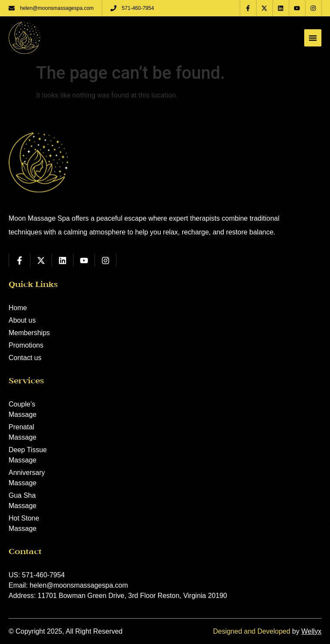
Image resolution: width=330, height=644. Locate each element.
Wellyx (311, 631)
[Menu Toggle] (313, 38)
